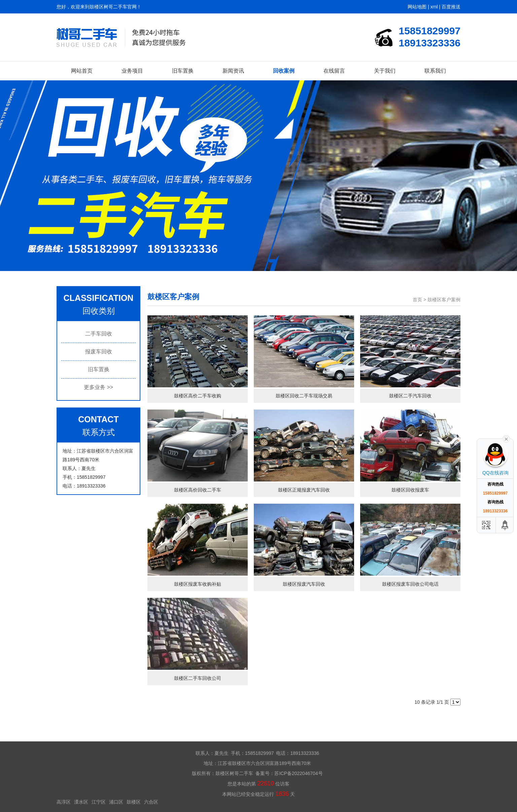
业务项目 (132, 71)
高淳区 (64, 802)
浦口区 (116, 802)
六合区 (151, 802)
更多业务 (98, 387)
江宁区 (99, 802)
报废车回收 (99, 352)
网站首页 (82, 71)
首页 (417, 300)
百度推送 (451, 7)
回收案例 (284, 71)
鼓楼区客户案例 (444, 300)
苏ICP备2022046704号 (298, 773)
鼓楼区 (134, 802)
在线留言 (334, 71)
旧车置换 (183, 71)
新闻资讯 (233, 71)
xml (434, 7)
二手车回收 (99, 334)
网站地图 (417, 7)
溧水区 (81, 802)
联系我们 (435, 71)
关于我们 (385, 71)
